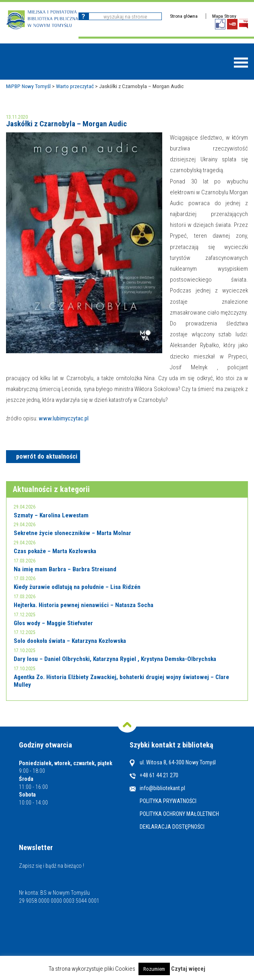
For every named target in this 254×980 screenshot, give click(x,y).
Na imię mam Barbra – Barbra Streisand (65, 569)
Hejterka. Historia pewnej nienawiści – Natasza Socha (84, 605)
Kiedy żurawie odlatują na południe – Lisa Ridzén (77, 587)
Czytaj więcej (188, 969)
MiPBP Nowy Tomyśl (28, 86)
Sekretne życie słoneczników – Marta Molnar (72, 533)
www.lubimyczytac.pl (64, 418)
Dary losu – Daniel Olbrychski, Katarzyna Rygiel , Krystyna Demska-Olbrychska (115, 659)
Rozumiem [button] (154, 969)
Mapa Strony (224, 16)
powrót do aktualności (47, 456)
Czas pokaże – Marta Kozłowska (55, 551)
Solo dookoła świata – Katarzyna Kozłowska (70, 641)
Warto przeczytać (75, 86)
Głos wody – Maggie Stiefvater (53, 623)
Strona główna (184, 16)
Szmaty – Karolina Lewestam (51, 515)
